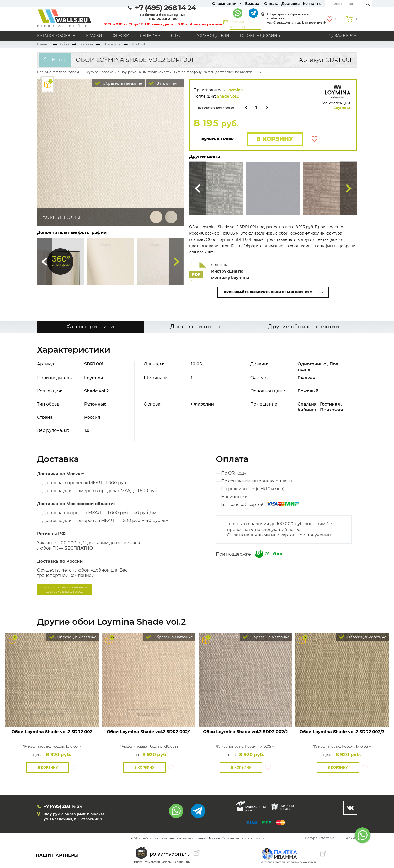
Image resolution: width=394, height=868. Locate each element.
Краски (94, 36)
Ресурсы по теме (320, 839)
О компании (224, 4)
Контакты (312, 4)
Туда (177, 262)
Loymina (86, 44)
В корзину (274, 139)
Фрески (121, 36)
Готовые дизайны (260, 36)
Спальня (307, 405)
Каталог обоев (54, 36)
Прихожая (332, 410)
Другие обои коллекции (304, 327)
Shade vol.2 (112, 44)
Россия (92, 418)
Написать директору (239, 24)
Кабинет (307, 410)
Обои (65, 44)
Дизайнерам (343, 36)
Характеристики (90, 327)
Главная (43, 44)
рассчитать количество (218, 107)
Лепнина (150, 36)
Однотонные (312, 364)
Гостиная (330, 405)
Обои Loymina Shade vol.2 (52, 732)
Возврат (253, 4)
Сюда (44, 262)
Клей (176, 36)
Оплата (271, 4)
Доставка (291, 4)
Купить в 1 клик (218, 139)
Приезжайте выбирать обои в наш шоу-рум (268, 293)
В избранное (315, 139)
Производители (211, 36)
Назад (57, 60)
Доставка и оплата (197, 327)
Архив (351, 839)
